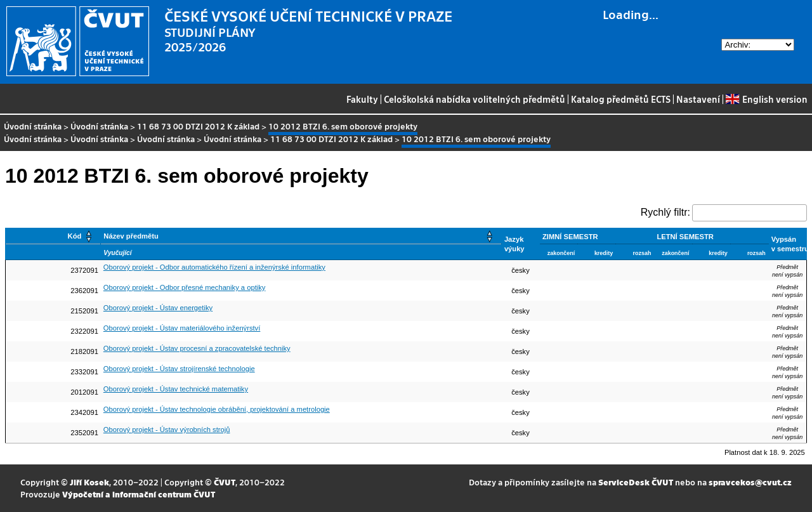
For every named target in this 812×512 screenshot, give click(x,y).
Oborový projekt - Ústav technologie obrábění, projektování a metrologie (217, 409)
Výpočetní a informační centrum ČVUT (139, 494)
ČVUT (225, 482)
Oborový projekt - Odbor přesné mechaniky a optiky (185, 287)
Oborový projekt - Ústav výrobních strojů (167, 430)
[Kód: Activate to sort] (53, 236)
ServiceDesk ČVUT (636, 482)
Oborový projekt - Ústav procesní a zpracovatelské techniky (197, 348)
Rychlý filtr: (665, 212)
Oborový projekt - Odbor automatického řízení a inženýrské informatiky (214, 267)
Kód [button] (75, 236)
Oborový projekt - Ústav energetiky (158, 308)
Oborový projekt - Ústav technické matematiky (176, 389)
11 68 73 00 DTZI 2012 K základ (198, 126)
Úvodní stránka (33, 126)
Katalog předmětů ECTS (621, 99)
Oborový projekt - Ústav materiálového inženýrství (182, 328)
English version (766, 99)
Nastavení (698, 99)
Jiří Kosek (89, 482)
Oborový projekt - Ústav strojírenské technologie (179, 369)
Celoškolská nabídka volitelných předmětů (475, 99)
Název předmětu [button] (131, 236)
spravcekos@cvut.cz (750, 482)
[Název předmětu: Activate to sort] (301, 236)
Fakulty (362, 99)
